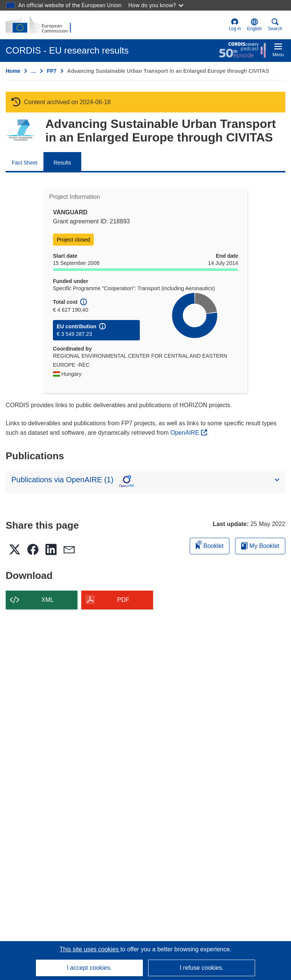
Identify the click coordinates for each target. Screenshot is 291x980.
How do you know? (156, 5)
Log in (235, 25)
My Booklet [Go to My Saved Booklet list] (260, 546)
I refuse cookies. (202, 968)
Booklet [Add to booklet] (210, 545)
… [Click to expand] (34, 71)
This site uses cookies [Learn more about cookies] (90, 949)
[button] (255, 25)
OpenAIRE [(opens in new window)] (186, 433)
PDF (123, 600)
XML (48, 600)
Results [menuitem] (63, 163)
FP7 (52, 71)
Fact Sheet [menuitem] (25, 163)
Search (275, 25)
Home (13, 71)
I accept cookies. (89, 968)
